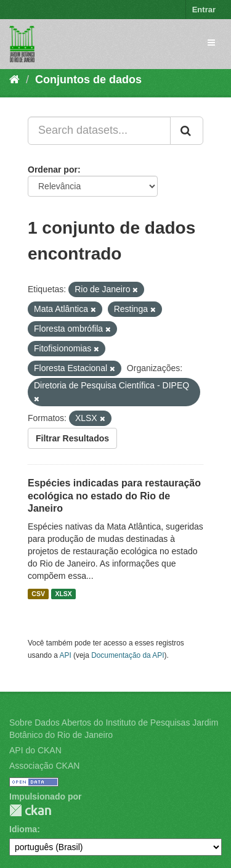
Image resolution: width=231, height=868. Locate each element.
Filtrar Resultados (72, 438)
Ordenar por (53, 170)
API (66, 655)
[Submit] (187, 131)
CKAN (30, 810)
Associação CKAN (44, 766)
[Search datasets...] (99, 131)
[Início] (14, 80)
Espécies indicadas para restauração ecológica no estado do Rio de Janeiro (114, 496)
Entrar (204, 10)
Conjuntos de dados (88, 80)
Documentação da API (128, 655)
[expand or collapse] (211, 43)
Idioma (23, 829)
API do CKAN (35, 750)
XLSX (63, 594)
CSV (38, 594)
